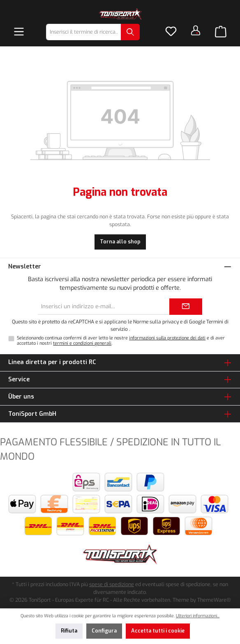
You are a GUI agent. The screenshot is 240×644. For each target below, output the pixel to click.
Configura (104, 631)
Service (19, 379)
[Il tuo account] (196, 30)
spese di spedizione (112, 584)
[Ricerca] (130, 32)
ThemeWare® (214, 600)
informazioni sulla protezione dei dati (167, 338)
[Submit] (186, 307)
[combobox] (84, 32)
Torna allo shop (120, 242)
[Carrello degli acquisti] (221, 32)
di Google (195, 322)
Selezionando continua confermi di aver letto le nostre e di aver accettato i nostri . (121, 341)
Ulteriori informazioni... (198, 616)
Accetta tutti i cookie (158, 631)
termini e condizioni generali (82, 343)
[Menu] (19, 32)
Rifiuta (69, 631)
